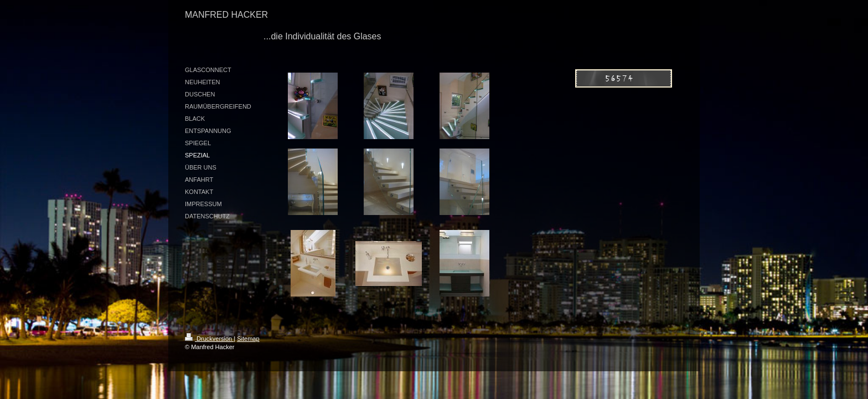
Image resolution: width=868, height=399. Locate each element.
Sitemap (248, 339)
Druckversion (209, 339)
